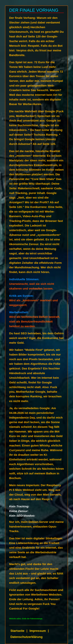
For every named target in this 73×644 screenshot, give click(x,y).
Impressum (38, 631)
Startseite (17, 631)
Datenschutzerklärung (26, 637)
